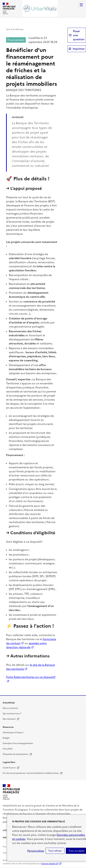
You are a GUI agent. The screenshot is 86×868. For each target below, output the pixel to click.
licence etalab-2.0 (50, 864)
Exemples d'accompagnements (18, 743)
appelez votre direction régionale (26, 645)
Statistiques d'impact (13, 732)
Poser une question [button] (79, 35)
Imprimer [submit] (79, 49)
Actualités (8, 749)
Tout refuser (55, 851)
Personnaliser (36, 851)
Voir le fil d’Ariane (15, 29)
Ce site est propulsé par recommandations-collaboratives (33, 773)
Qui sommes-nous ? (12, 714)
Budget (6, 738)
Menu (81, 5)
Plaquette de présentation (17, 754)
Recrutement (11, 719)
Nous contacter (10, 708)
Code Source (11, 768)
